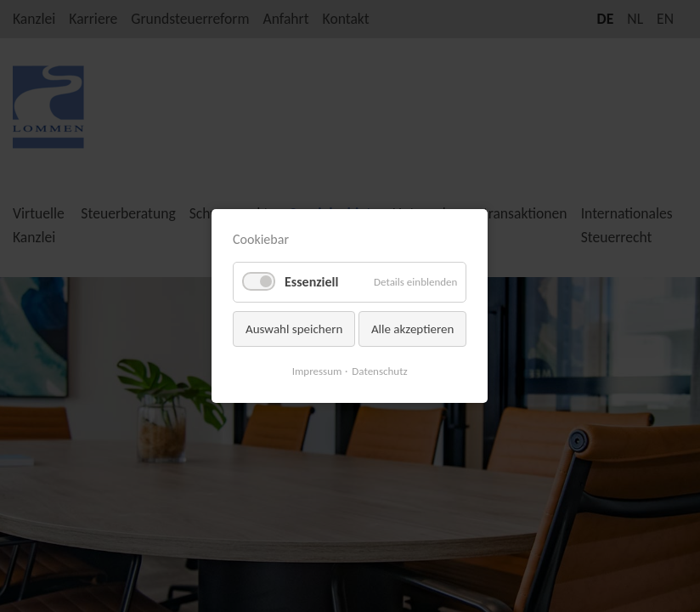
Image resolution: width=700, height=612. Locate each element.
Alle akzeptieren (413, 329)
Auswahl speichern (294, 329)
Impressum (317, 371)
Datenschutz (380, 371)
